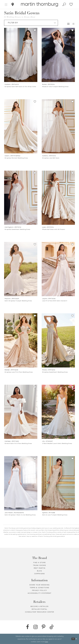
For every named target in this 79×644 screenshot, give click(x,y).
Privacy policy (39, 590)
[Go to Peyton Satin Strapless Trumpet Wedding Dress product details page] (21, 269)
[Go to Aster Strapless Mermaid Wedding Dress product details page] (21, 126)
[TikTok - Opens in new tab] (52, 627)
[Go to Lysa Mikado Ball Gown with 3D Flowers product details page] (58, 198)
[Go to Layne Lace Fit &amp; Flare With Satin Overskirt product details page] (58, 269)
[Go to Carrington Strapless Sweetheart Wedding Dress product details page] (21, 198)
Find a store (39, 563)
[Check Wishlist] (71, 4)
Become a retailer (39, 606)
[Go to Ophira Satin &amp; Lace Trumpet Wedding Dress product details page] (58, 483)
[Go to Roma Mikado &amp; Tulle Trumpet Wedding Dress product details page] (58, 55)
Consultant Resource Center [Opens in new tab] (40, 612)
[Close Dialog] (76, 639)
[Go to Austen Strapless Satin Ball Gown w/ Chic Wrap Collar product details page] (21, 55)
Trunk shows (39, 565)
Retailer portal (39, 609)
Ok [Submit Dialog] (73, 639)
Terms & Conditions (40, 588)
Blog (39, 571)
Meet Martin (40, 568)
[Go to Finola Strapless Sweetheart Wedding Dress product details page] (58, 340)
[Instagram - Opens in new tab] (35, 627)
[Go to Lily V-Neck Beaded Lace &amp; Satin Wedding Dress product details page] (58, 412)
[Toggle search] (64, 4)
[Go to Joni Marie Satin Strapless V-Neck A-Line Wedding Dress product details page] (21, 483)
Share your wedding (40, 585)
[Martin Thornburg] (39, 4)
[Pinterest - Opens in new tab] (44, 627)
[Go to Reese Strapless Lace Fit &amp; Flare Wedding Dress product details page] (21, 340)
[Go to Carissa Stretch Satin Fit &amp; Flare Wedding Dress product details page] (21, 412)
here (46, 641)
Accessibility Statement (40, 593)
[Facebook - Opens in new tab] (27, 627)
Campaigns (40, 574)
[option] (21, 61)
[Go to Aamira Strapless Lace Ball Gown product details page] (58, 126)
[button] (6, 4)
